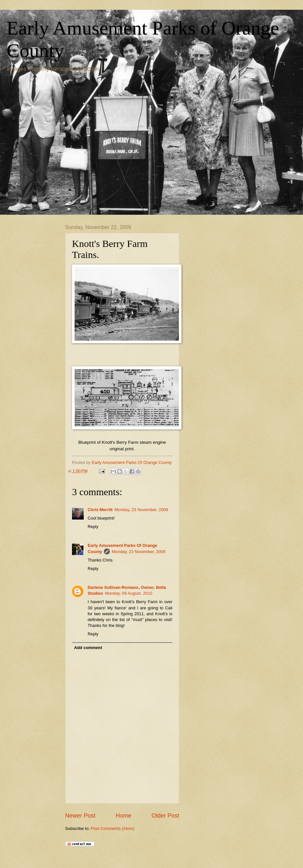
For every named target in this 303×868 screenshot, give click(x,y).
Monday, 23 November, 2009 (141, 510)
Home (123, 816)
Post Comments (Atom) (113, 828)
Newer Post (80, 816)
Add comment (88, 648)
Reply (93, 527)
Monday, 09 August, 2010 (129, 593)
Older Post (165, 816)
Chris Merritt (100, 510)
